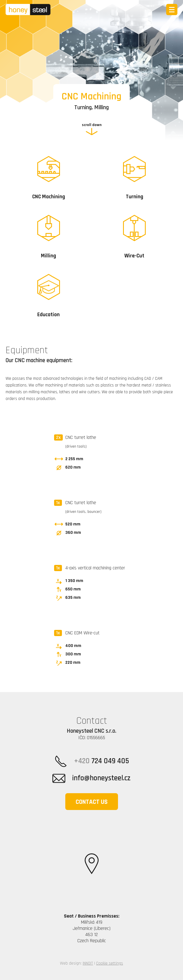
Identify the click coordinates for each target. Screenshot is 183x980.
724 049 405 (92, 761)
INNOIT (88, 963)
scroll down (92, 125)
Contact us (92, 802)
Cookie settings (110, 963)
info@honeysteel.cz (91, 778)
